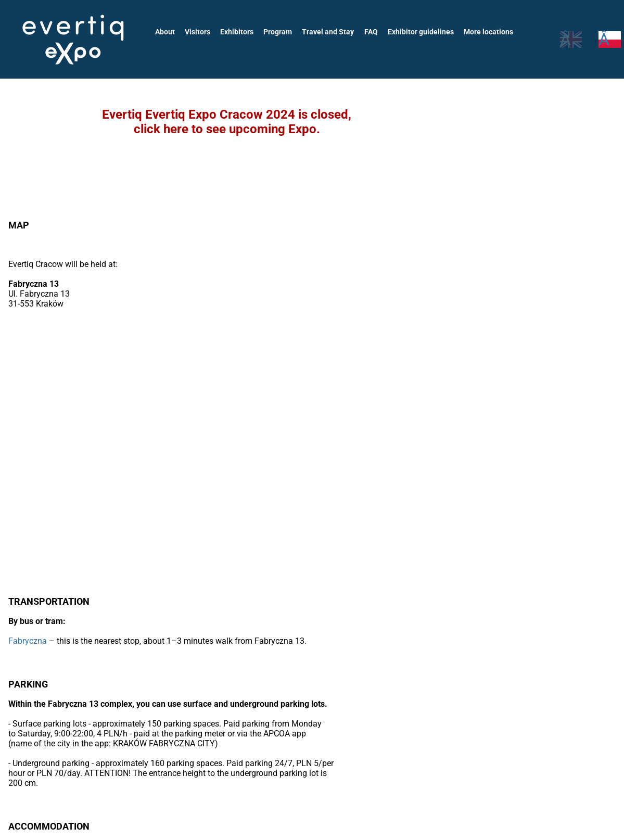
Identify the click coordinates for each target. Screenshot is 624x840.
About (165, 32)
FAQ (368, 32)
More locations (483, 32)
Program (276, 32)
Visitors (198, 32)
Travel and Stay (326, 32)
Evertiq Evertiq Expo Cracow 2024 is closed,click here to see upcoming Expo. (227, 122)
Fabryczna (27, 641)
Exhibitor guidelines (416, 32)
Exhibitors (236, 32)
